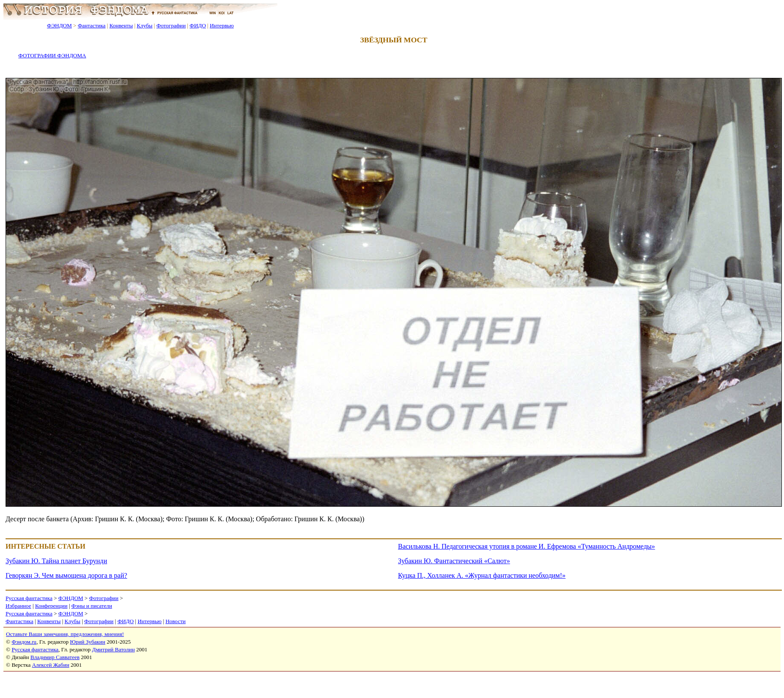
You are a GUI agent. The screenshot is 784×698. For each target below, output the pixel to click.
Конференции (51, 606)
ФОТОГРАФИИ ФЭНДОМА (52, 55)
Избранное (18, 606)
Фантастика (92, 25)
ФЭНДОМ (59, 25)
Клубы (144, 25)
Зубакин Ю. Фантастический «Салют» (454, 561)
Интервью (222, 25)
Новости (176, 621)
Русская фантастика (29, 598)
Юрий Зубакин (88, 642)
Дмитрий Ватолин (113, 649)
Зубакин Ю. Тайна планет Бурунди (56, 561)
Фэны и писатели (92, 606)
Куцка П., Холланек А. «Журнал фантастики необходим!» (482, 575)
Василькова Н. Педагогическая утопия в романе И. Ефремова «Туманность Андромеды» (527, 546)
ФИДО (198, 25)
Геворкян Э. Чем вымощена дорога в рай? (66, 575)
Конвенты (121, 25)
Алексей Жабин (51, 665)
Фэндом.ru (24, 642)
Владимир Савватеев (55, 657)
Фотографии (171, 25)
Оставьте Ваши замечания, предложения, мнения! (65, 634)
